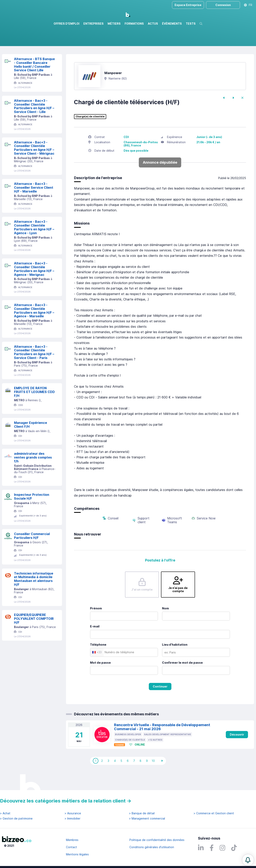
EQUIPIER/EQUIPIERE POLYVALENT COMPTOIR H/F (34, 636)
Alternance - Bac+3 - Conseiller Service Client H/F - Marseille (34, 205)
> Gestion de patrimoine (16, 819)
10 (153, 778)
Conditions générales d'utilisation (152, 847)
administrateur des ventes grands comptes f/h (33, 475)
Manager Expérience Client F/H (30, 442)
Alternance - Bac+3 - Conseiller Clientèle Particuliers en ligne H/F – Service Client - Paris (34, 369)
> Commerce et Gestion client (214, 813)
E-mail (95, 644)
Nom (165, 626)
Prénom (96, 626)
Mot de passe (100, 680)
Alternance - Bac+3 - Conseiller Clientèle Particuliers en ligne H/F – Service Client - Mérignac (34, 165)
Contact (71, 847)
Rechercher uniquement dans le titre (87, 46)
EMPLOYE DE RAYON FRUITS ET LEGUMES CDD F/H (34, 409)
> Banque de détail (142, 813)
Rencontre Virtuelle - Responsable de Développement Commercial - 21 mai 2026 (162, 744)
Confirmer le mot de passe (182, 680)
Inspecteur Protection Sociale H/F (32, 514)
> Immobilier (72, 819)
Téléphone (98, 662)
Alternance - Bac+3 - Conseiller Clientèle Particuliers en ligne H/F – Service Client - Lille (34, 123)
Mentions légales (77, 854)
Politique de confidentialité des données (157, 840)
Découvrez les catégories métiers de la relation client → (66, 801)
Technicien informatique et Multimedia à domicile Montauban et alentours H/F (34, 596)
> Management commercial (147, 819)
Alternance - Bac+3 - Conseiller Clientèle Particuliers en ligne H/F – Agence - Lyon (34, 244)
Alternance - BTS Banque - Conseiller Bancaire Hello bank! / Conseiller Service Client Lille (34, 82)
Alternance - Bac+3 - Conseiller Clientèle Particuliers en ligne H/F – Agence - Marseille (34, 328)
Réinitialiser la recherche (18, 58)
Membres (72, 840)
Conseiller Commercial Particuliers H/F (32, 553)
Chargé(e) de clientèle (90, 134)
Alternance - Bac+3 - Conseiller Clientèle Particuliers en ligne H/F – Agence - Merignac (34, 286)
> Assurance (73, 813)
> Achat (5, 813)
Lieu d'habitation (175, 662)
